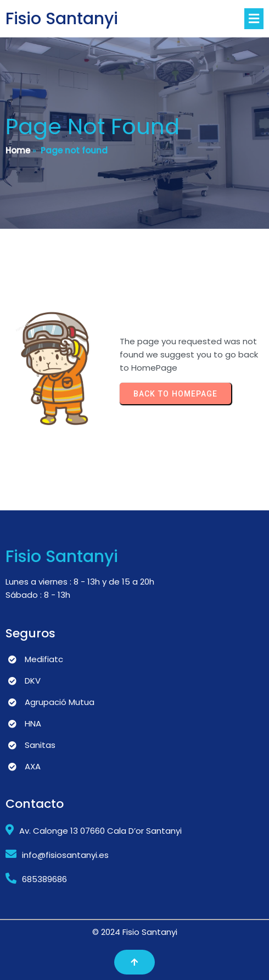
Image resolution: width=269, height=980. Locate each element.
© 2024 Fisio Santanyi (135, 932)
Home (18, 150)
